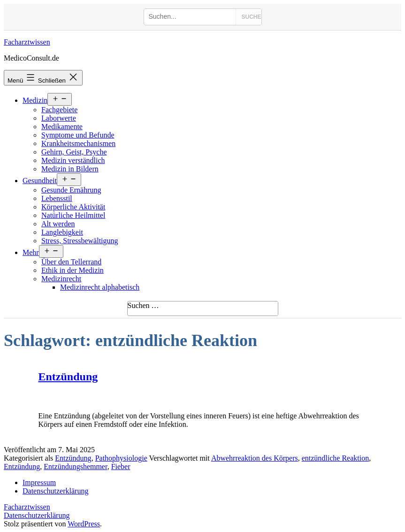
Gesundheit (40, 181)
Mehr (31, 252)
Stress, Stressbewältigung (80, 241)
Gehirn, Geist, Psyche (74, 152)
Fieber (121, 466)
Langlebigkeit (62, 232)
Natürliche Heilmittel (73, 215)
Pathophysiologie (121, 458)
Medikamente (62, 127)
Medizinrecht (61, 279)
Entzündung (68, 377)
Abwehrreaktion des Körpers (255, 458)
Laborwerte (59, 118)
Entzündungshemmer (75, 466)
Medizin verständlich (73, 160)
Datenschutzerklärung (37, 515)
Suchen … (143, 305)
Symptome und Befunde (78, 135)
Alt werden (58, 224)
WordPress (84, 524)
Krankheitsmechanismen (78, 143)
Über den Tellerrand (71, 262)
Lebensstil (57, 198)
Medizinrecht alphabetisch (100, 287)
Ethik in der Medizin (73, 270)
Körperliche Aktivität (73, 207)
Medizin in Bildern (70, 169)
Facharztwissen (27, 42)
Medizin (35, 100)
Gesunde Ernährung (71, 190)
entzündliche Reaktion (336, 458)
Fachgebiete (59, 110)
